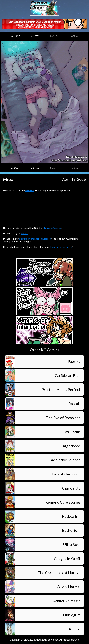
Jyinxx (24, 233)
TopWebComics (53, 228)
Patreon (30, 190)
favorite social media (61, 247)
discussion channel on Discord (35, 239)
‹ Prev (35, 36)
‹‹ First (15, 36)
